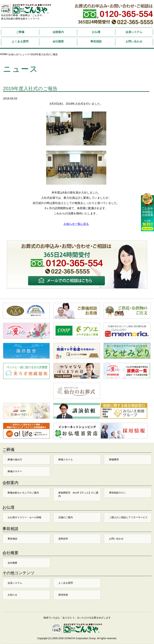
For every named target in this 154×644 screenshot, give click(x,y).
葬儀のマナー (15, 471)
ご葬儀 (20, 32)
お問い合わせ (134, 41)
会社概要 (58, 41)
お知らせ (13, 54)
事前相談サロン (118, 493)
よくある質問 (20, 41)
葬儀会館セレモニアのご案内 (23, 493)
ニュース (24, 54)
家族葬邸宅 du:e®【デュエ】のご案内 (78, 494)
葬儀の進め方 (15, 460)
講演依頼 (63, 595)
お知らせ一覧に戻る (76, 224)
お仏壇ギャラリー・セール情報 (24, 517)
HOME (4, 54)
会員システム (134, 32)
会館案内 (58, 32)
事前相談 (96, 41)
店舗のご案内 (66, 517)
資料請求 (63, 539)
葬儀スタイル (66, 460)
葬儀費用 (114, 460)
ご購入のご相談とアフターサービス (128, 517)
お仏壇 (96, 32)
